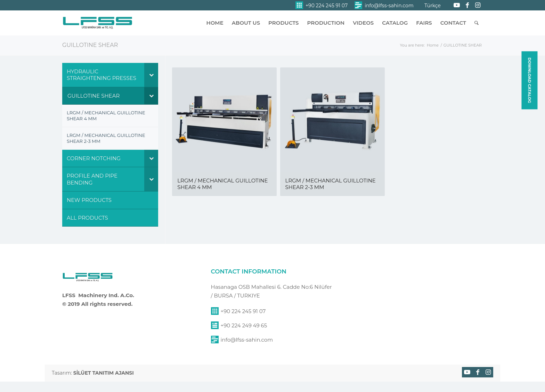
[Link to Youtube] (457, 5)
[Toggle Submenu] (151, 75)
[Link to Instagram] (478, 5)
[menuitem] (322, 5)
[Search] (477, 23)
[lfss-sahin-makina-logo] (97, 26)
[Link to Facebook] (467, 5)
